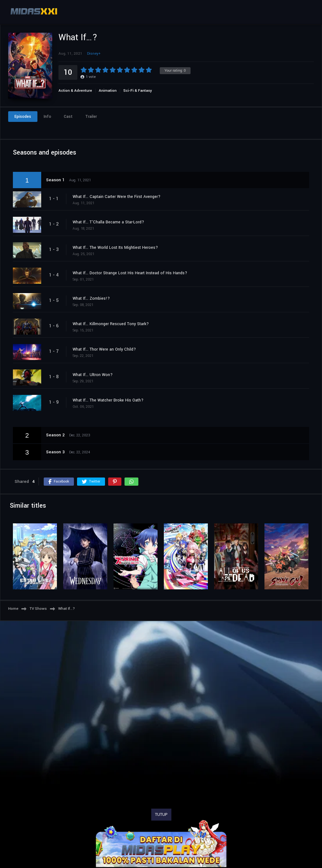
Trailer (91, 117)
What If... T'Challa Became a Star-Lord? (108, 222)
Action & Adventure (75, 91)
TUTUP (161, 815)
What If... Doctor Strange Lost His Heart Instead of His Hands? (130, 273)
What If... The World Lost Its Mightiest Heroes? (115, 248)
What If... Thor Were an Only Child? (104, 349)
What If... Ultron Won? (93, 375)
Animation (108, 91)
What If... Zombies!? (91, 298)
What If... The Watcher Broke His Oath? (108, 400)
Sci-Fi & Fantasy (138, 91)
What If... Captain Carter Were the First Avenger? (117, 197)
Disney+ (94, 54)
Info (47, 117)
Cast (68, 117)
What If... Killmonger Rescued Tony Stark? (111, 324)
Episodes (23, 117)
